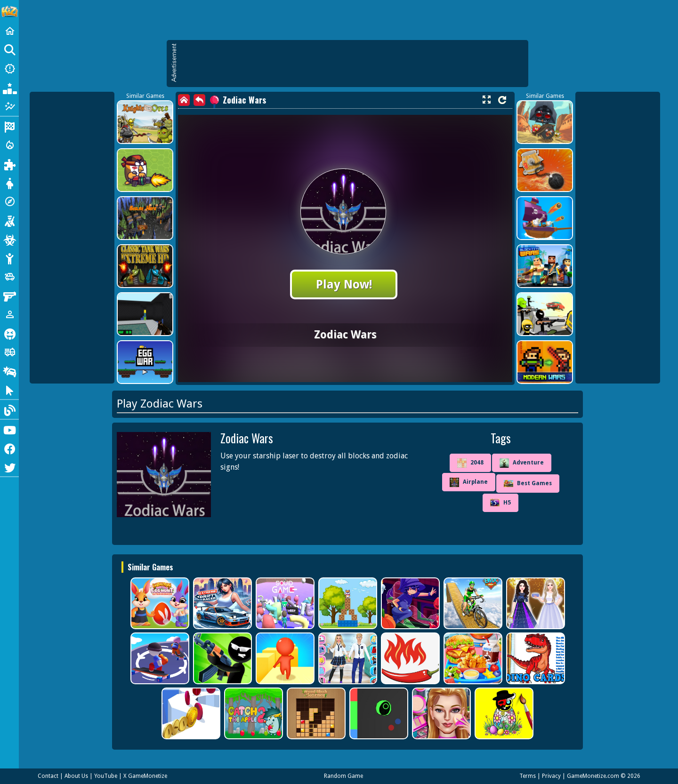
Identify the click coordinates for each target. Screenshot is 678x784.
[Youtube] (9, 429)
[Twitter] (9, 467)
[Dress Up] (9, 183)
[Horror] (9, 333)
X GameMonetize (145, 776)
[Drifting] (9, 371)
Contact (48, 776)
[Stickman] (9, 258)
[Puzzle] (9, 164)
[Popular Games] (9, 88)
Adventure (522, 463)
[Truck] (9, 352)
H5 (500, 503)
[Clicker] (9, 390)
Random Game (343, 776)
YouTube (106, 776)
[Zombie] (9, 239)
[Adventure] (9, 201)
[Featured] (9, 106)
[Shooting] (9, 220)
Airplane (469, 482)
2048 (470, 463)
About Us (76, 776)
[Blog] (9, 409)
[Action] (9, 145)
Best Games (528, 484)
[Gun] (9, 296)
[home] (184, 100)
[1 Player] (9, 314)
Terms (528, 776)
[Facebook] (9, 448)
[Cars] (9, 277)
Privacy (551, 776)
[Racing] (9, 126)
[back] (199, 100)
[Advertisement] (352, 64)
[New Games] (9, 69)
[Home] (9, 31)
